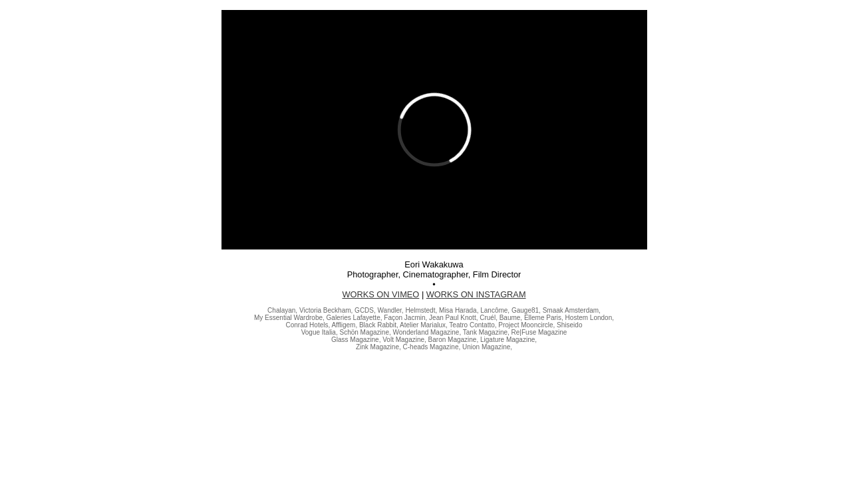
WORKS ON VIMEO (380, 294)
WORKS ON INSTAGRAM (476, 294)
